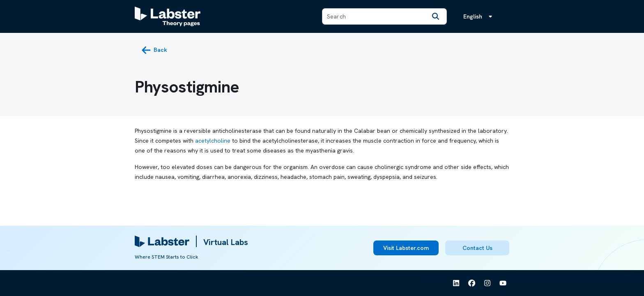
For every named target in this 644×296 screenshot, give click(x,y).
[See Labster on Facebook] (472, 283)
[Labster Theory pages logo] (168, 16)
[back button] (154, 50)
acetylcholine (213, 141)
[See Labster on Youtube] (503, 283)
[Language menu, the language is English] (479, 16)
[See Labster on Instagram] (488, 283)
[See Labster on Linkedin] (456, 283)
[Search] (436, 16)
